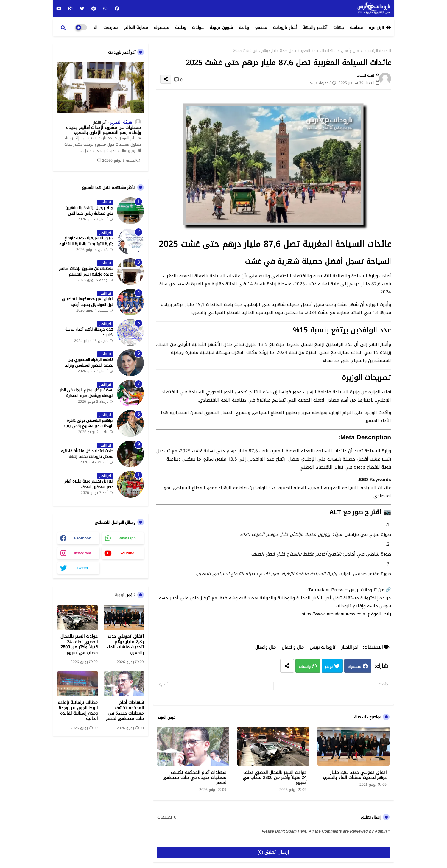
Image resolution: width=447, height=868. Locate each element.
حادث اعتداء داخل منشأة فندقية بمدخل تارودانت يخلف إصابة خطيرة (87, 456)
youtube (127, 553)
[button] (63, 28)
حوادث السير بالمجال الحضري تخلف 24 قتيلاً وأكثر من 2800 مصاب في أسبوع (275, 778)
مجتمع (261, 28)
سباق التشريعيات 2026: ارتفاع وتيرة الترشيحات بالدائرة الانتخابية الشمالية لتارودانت (86, 244)
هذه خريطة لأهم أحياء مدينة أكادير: (89, 332)
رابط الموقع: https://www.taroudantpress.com (346, 614)
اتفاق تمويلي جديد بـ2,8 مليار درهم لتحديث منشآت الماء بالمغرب (355, 775)
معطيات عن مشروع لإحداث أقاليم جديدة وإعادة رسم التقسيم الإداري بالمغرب (103, 130)
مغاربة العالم (136, 28)
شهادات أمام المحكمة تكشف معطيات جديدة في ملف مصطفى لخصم (194, 778)
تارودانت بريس (323, 647)
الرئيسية (376, 28)
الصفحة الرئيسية (378, 51)
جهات (339, 28)
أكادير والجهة (315, 28)
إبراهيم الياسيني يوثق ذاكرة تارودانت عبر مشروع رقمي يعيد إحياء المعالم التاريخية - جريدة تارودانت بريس (88, 429)
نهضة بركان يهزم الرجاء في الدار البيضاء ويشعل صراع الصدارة (87, 393)
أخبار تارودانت (285, 28)
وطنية (181, 28)
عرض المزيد (166, 718)
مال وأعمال (350, 51)
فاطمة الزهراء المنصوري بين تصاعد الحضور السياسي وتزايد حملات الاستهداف (89, 365)
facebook (82, 538)
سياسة (356, 28)
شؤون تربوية (221, 28)
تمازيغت (111, 28)
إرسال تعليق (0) (274, 852)
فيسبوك (162, 28)
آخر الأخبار (350, 647)
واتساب (305, 667)
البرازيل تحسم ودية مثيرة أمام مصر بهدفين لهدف (89, 484)
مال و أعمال (293, 647)
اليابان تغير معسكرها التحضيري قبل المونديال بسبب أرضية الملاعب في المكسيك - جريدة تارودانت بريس (88, 307)
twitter (82, 568)
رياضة (244, 28)
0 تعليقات (167, 817)
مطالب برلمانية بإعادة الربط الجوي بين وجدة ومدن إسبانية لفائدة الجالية (78, 711)
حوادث (198, 28)
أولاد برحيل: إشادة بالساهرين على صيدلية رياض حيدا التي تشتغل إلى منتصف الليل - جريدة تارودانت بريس (87, 216)
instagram (82, 553)
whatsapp (127, 538)
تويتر (329, 667)
